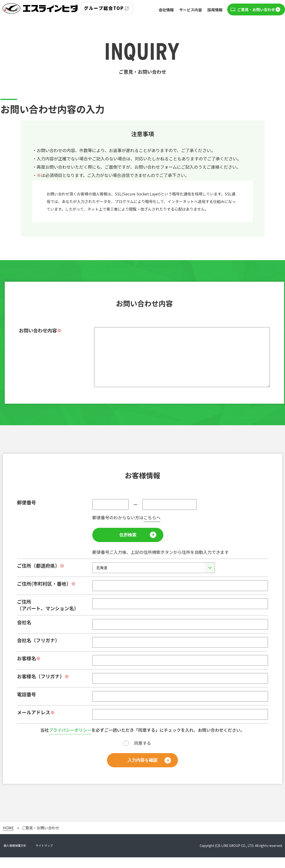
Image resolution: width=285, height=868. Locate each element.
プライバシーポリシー (70, 741)
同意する (142, 754)
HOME (8, 839)
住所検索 (128, 546)
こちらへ (152, 528)
